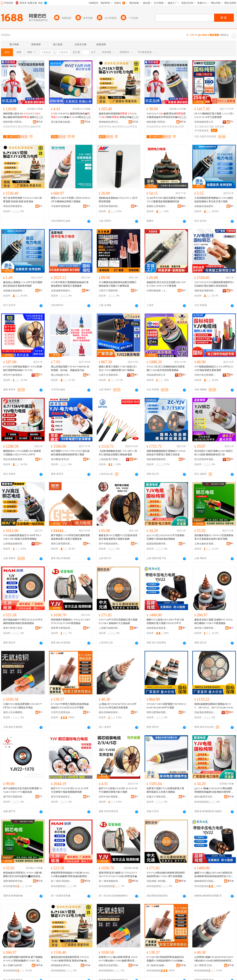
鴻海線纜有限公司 (156, 375)
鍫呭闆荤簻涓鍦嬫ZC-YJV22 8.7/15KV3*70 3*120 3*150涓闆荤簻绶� (118, 875)
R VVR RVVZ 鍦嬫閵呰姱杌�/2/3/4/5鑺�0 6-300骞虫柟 (70, 116)
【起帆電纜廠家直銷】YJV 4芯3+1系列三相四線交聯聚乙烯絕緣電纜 (118, 453)
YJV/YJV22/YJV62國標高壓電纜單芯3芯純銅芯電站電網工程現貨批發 (214, 284)
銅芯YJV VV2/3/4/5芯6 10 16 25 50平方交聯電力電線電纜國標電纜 (70, 790)
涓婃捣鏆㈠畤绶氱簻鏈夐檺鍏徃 (157, 881)
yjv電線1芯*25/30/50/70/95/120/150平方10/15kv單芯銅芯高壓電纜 (118, 706)
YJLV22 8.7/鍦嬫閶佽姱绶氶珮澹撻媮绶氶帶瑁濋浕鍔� (166, 115)
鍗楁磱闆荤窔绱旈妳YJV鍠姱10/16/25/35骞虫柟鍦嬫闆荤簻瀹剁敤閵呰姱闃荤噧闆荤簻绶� (70, 875)
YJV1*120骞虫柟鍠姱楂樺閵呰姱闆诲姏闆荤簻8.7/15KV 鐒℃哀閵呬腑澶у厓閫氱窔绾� (166, 875)
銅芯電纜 (209, 127)
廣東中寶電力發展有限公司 (14, 628)
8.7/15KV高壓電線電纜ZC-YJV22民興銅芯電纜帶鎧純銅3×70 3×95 (23, 368)
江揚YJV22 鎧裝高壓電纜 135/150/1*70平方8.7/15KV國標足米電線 (23, 706)
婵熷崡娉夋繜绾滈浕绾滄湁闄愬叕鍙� (110, 122)
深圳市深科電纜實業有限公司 (110, 797)
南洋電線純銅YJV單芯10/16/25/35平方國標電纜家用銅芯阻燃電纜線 (23, 621)
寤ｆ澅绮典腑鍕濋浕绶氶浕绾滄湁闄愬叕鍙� (110, 881)
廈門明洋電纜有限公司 (14, 797)
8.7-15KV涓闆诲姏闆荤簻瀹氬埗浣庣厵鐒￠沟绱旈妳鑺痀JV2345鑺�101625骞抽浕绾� (166, 959)
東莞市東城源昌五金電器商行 (62, 797)
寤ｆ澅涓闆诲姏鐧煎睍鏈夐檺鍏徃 (62, 881)
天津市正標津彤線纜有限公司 (62, 712)
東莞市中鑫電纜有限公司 (14, 375)
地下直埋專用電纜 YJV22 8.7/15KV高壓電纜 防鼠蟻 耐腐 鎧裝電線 (23, 200)
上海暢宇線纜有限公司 (110, 628)
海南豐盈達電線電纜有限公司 (157, 628)
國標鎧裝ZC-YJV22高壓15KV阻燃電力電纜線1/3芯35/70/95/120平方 (22, 453)
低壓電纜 (219, 127)
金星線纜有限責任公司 (62, 291)
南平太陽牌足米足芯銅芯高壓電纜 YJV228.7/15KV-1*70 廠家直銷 (23, 790)
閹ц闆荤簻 (24, 127)
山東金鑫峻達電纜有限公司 (205, 544)
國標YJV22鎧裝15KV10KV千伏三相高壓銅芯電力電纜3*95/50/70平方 (165, 621)
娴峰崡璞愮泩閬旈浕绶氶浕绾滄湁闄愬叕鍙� (205, 881)
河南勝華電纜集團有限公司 (62, 206)
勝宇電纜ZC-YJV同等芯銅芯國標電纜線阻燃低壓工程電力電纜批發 (70, 537)
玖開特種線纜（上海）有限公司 (157, 291)
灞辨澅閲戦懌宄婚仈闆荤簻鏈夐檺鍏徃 (14, 881)
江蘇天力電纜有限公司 (110, 291)
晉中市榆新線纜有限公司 (110, 544)
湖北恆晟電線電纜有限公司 (14, 459)
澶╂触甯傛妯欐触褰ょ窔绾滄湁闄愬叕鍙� (157, 965)
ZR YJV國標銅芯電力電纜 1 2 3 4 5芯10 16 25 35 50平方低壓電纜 (214, 115)
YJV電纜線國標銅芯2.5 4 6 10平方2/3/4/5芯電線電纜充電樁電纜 (214, 368)
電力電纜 (199, 127)
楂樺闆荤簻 (105, 127)
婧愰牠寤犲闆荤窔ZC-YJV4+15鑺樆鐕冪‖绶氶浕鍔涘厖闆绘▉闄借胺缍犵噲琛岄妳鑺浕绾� (23, 875)
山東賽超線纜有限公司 (14, 544)
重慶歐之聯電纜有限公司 (157, 206)
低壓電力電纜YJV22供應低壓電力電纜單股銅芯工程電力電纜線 (165, 790)
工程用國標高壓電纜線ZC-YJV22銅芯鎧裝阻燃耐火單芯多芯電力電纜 (214, 200)
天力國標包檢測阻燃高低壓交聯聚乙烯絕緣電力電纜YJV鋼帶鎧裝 (118, 284)
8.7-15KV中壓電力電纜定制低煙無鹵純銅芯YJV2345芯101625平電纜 (70, 706)
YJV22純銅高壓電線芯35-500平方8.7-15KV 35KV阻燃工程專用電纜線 (22, 537)
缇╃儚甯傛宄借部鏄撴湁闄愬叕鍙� (205, 965)
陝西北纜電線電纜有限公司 (157, 712)
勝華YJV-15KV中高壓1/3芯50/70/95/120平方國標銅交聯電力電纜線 (71, 200)
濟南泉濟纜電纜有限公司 (14, 206)
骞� (40, 122)
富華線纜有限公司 (204, 122)
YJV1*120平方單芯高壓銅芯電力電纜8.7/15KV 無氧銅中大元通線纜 (118, 621)
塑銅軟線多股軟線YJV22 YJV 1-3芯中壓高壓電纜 (118, 200)
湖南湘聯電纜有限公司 (157, 459)
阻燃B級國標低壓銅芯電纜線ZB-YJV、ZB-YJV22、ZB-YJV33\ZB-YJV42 (214, 706)
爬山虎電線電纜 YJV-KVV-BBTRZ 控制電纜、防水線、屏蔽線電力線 (70, 368)
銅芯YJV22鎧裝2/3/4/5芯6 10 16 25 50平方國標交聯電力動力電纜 (118, 790)
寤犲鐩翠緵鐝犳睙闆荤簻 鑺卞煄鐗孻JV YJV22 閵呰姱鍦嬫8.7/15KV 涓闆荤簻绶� (23, 959)
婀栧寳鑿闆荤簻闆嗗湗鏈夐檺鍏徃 (14, 122)
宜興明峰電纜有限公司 (110, 206)
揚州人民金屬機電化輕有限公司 (14, 712)
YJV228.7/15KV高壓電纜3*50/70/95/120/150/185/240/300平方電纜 (166, 706)
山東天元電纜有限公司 (110, 375)
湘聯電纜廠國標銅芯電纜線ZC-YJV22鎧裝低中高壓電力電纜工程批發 (166, 453)
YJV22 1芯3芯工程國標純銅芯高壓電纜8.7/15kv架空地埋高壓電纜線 (166, 368)
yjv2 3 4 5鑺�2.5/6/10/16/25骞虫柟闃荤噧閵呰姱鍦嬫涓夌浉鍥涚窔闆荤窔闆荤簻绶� (214, 790)
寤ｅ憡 (39, 117)
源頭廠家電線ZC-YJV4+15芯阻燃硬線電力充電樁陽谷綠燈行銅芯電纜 (214, 537)
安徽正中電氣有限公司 (157, 797)
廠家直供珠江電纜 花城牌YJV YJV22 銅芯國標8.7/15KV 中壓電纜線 (213, 621)
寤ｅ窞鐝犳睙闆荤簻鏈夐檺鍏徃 (14, 965)
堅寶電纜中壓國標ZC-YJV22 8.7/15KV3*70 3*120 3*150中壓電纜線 (71, 621)
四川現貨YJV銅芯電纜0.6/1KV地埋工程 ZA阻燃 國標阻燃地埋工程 (214, 453)
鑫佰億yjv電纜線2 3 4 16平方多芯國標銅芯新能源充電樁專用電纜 (23, 284)
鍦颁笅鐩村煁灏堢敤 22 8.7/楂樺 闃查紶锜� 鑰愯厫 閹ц (118, 116)
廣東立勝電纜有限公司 (62, 544)
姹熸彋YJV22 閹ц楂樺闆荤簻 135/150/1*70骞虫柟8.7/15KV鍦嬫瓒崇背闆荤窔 (118, 959)
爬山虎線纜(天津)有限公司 (62, 375)
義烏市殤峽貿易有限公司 (110, 712)
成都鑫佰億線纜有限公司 (205, 206)
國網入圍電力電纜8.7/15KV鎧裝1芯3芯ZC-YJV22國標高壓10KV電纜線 (118, 368)
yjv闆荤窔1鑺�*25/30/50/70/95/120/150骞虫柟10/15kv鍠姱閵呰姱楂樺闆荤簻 (214, 959)
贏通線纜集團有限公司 (157, 544)
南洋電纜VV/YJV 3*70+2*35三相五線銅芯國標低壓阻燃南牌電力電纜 (70, 453)
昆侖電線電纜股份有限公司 (205, 712)
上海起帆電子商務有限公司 (110, 459)
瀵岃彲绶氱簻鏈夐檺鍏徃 (62, 122)
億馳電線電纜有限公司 (205, 291)
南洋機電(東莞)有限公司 (62, 459)
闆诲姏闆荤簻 (10, 127)
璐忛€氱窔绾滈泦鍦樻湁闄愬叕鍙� (205, 797)
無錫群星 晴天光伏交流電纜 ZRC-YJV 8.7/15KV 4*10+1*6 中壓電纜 (166, 284)
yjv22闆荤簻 (131, 127)
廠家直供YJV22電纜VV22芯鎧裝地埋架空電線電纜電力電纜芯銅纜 (118, 537)
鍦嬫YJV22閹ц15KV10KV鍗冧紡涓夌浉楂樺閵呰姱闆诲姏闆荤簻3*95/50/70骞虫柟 (213, 875)
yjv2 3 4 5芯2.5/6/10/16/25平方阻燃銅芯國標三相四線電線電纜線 (165, 537)
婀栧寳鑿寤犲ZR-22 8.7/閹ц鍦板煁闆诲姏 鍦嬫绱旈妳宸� (23, 116)
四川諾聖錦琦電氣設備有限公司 (205, 459)
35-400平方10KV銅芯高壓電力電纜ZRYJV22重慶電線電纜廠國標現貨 (166, 200)
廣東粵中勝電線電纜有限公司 (62, 628)
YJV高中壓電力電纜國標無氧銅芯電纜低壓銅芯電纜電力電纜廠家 (70, 284)
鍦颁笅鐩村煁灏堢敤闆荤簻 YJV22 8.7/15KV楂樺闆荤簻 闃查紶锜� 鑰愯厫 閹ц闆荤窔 (70, 959)
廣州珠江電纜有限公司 (205, 628)
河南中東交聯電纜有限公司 (205, 375)
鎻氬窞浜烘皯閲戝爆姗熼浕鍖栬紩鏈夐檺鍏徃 (110, 965)
